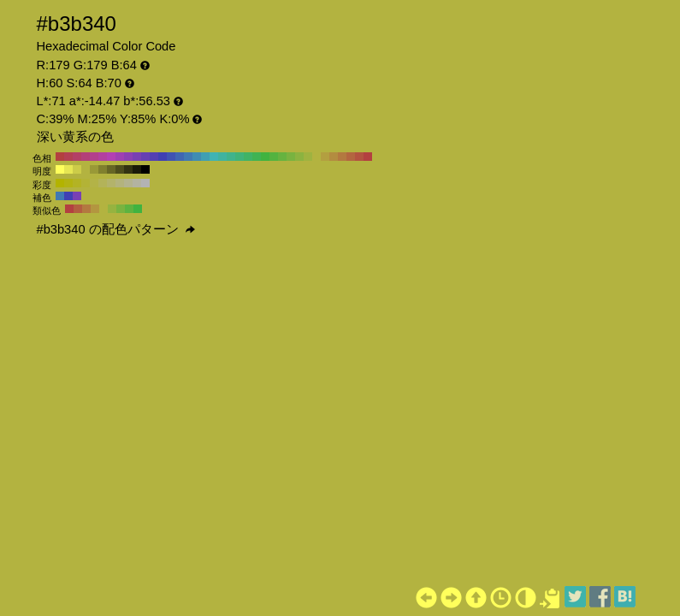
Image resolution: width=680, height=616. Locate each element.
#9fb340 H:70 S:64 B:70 (308, 157)
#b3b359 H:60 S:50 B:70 (103, 183)
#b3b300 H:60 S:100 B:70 (60, 183)
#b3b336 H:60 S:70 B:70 (86, 183)
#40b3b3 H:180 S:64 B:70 (214, 157)
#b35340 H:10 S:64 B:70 (359, 157)
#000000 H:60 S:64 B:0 (145, 169)
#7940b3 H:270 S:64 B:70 (137, 157)
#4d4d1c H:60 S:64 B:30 (120, 169)
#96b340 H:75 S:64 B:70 (112, 209)
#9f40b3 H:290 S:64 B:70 (120, 157)
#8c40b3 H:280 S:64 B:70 (128, 157)
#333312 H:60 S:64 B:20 (128, 169)
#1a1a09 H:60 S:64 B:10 (137, 169)
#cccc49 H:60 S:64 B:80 (77, 169)
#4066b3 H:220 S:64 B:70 (180, 157)
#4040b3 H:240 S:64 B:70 (163, 157)
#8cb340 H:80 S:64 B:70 (299, 157)
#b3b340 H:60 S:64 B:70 (316, 157)
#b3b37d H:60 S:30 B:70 (120, 183)
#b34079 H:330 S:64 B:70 (86, 157)
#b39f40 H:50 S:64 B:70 (325, 157)
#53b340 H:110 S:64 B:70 (274, 157)
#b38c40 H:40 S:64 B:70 (334, 157)
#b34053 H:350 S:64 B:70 (68, 157)
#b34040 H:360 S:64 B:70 (60, 157)
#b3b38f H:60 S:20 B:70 (128, 183)
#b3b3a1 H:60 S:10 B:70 (137, 183)
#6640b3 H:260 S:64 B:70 (145, 157)
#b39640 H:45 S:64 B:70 (95, 209)
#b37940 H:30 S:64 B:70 (342, 157)
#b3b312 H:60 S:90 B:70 (68, 183)
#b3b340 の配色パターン (116, 229)
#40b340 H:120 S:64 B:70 (265, 157)
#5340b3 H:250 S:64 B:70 (154, 157)
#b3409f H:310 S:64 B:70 (103, 157)
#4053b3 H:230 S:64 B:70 (171, 157)
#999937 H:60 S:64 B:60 (94, 169)
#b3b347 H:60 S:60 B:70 (94, 183)
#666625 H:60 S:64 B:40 (111, 169)
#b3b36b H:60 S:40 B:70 (111, 183)
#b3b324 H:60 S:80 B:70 (77, 183)
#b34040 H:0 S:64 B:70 (368, 157)
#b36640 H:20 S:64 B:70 (351, 157)
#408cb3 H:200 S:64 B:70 (197, 157)
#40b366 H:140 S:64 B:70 (248, 157)
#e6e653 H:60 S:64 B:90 (68, 169)
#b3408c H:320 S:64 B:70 (94, 157)
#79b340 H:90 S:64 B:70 (291, 157)
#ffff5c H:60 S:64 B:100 (60, 169)
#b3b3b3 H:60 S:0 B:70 (145, 183)
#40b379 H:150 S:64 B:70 (239, 157)
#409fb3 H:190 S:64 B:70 (205, 157)
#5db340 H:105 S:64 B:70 (129, 209)
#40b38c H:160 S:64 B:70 (231, 157)
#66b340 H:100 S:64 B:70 (282, 157)
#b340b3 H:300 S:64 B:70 (111, 157)
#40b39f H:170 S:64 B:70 (222, 157)
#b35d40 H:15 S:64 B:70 (78, 209)
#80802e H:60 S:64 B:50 (103, 169)
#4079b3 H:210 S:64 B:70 (188, 157)
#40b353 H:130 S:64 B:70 (257, 157)
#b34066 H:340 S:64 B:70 (77, 157)
